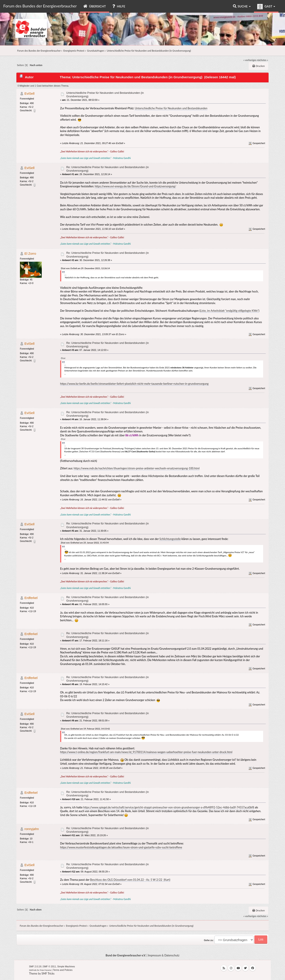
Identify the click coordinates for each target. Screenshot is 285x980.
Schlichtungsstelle (170, 539)
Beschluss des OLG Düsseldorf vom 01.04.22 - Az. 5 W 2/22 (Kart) (130, 880)
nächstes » (263, 60)
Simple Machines (66, 966)
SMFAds (33, 970)
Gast (266, 7)
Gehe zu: (209, 940)
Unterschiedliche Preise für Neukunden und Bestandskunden (171, 108)
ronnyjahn (32, 829)
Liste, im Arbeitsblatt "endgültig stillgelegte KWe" (229, 311)
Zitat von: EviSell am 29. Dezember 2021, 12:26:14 (85, 268)
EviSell (30, 93)
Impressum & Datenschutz (164, 955)
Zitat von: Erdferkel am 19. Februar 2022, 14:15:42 (85, 729)
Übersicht (95, 6)
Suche (242, 6)
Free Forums (45, 970)
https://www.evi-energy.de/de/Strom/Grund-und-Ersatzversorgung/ (135, 186)
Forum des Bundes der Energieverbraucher (40, 6)
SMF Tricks (48, 974)
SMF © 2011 (49, 966)
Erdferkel (31, 598)
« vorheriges (250, 60)
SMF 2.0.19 (35, 966)
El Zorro (30, 253)
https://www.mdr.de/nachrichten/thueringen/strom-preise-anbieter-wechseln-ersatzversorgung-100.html (137, 468)
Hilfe (119, 6)
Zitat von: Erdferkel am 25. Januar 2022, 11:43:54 (85, 543)
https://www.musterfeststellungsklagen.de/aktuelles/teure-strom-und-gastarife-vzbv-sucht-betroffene (121, 847)
